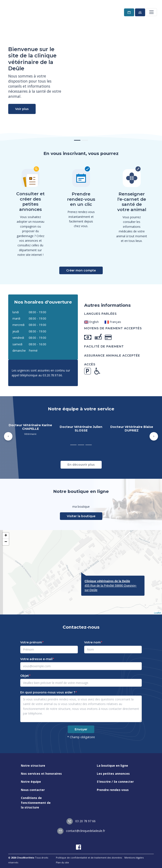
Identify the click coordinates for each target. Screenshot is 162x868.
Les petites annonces (113, 774)
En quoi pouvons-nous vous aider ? (48, 692)
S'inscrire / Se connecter (115, 782)
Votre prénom (31, 642)
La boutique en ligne (112, 766)
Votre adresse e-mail (36, 659)
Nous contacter (33, 790)
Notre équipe (31, 782)
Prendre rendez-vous (113, 790)
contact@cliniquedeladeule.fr (81, 831)
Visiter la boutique (81, 516)
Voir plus (22, 109)
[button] (8, 436)
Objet (25, 676)
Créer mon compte (81, 270)
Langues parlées (100, 314)
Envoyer (81, 729)
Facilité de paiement (104, 346)
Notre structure (33, 766)
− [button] (6, 542)
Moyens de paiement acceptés (113, 328)
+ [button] (6, 536)
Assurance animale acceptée (112, 355)
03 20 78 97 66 (81, 821)
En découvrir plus (81, 465)
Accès (90, 364)
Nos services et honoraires (41, 774)
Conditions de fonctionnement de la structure (36, 803)
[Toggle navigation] (151, 12)
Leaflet (157, 613)
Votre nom (92, 642)
